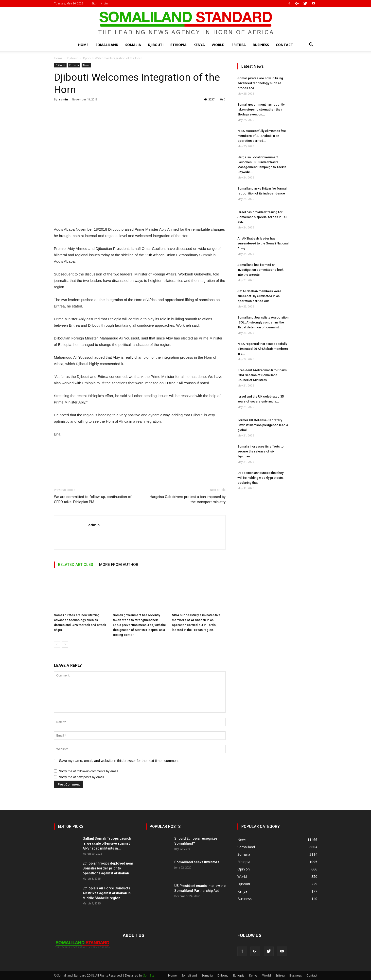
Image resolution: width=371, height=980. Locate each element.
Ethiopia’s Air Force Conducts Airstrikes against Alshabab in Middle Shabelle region (107, 893)
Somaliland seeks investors (197, 862)
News (86, 65)
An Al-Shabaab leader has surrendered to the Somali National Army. (263, 243)
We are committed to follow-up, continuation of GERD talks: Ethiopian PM (93, 499)
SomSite (149, 975)
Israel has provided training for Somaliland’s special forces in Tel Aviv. (262, 217)
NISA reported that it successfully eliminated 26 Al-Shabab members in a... (263, 349)
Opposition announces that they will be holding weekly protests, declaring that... (260, 478)
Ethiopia (178, 45)
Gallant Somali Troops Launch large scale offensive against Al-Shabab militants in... (107, 843)
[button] (311, 45)
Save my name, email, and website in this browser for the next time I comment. (119, 761)
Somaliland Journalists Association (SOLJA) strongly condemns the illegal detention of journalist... (263, 322)
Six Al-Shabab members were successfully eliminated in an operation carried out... (259, 296)
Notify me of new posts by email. (82, 777)
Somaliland (107, 45)
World (218, 45)
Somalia (133, 45)
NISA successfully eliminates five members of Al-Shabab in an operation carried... (262, 136)
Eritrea (239, 45)
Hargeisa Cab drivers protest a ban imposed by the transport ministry (188, 499)
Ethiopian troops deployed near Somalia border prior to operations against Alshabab (108, 868)
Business (261, 45)
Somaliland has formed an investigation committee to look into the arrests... (260, 270)
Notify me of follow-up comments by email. (89, 771)
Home (83, 45)
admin (63, 99)
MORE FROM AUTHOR (119, 565)
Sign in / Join (100, 3)
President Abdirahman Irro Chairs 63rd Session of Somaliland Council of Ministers (262, 375)
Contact (284, 45)
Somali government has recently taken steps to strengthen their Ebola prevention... (261, 109)
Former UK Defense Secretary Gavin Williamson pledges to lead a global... (263, 425)
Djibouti (156, 45)
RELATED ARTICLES (76, 565)
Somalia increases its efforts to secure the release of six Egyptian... (260, 451)
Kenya (199, 45)
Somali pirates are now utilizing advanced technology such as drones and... (260, 83)
